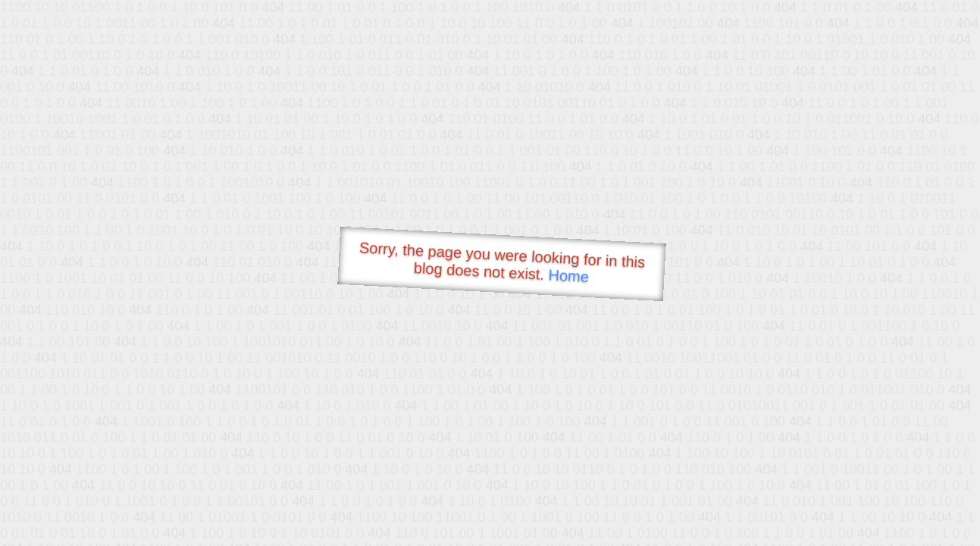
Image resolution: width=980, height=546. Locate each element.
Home (568, 276)
